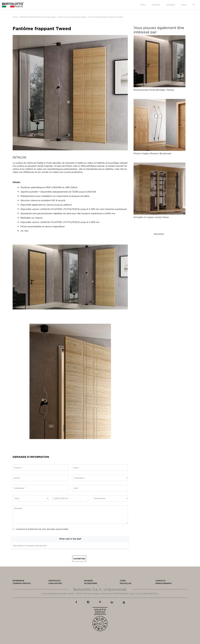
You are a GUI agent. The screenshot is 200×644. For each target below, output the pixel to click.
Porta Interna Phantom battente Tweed (106, 17)
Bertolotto (159, 234)
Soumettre (79, 559)
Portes (143, 5)
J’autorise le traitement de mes (40, 529)
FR (194, 5)
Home (15, 17)
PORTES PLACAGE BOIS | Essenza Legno (38, 17)
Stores (184, 5)
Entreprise (156, 5)
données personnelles (58, 529)
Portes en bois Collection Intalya (72, 17)
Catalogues (171, 5)
